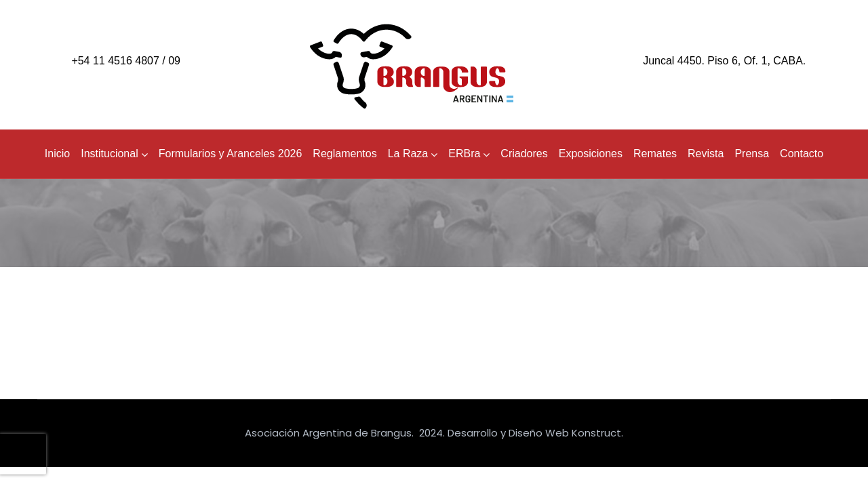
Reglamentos (344, 154)
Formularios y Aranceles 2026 (231, 154)
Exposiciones (591, 154)
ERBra (469, 154)
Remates (655, 154)
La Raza (413, 154)
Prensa (752, 154)
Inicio (57, 154)
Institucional (114, 154)
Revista (706, 154)
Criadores (524, 154)
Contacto (802, 154)
